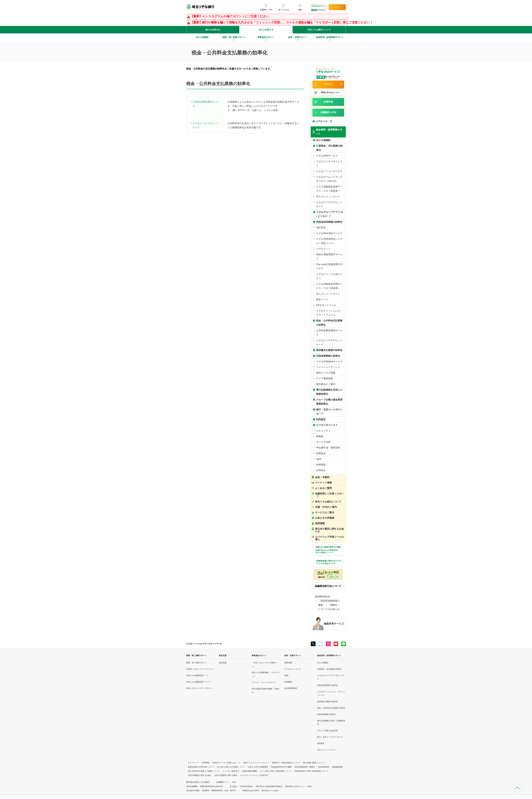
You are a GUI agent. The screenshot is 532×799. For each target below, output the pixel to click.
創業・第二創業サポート (196, 655)
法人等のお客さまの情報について (231, 767)
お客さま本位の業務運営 (258, 767)
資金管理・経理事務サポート (329, 655)
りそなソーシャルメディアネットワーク (204, 644)
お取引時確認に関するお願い (200, 775)
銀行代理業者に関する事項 (226, 775)
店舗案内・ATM (266, 10)
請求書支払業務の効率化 (327, 702)
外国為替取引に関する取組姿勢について (311, 771)
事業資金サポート (259, 655)
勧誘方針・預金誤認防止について (286, 763)
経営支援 (223, 655)
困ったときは (284, 10)
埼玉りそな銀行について (319, 30)
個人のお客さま (213, 30)
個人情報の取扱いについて (314, 763)
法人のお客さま (266, 30)
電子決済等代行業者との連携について (204, 771)
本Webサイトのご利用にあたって (226, 763)
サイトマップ (193, 763)
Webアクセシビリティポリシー (256, 763)
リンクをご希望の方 (231, 771)
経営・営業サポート (293, 655)
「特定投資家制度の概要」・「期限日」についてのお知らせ (329, 605)
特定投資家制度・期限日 (305, 767)
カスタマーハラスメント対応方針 (254, 775)
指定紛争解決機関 (250, 771)
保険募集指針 (338, 767)
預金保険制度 (323, 767)
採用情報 (206, 763)
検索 (300, 10)
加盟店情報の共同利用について (201, 767)
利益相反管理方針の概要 (281, 767)
